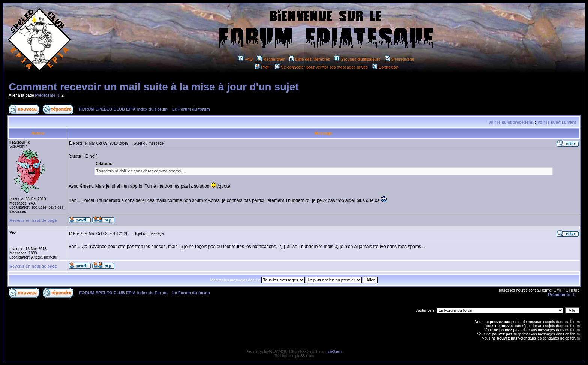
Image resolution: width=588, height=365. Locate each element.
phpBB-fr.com (304, 356)
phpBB (267, 352)
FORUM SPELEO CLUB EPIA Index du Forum (123, 109)
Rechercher (271, 59)
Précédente (45, 95)
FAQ (246, 59)
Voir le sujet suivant (557, 122)
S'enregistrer (400, 59)
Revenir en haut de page (33, 220)
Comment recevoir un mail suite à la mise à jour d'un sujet (154, 87)
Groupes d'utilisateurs (357, 59)
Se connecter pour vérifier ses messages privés (321, 67)
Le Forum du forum (191, 109)
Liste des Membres (310, 59)
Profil (263, 67)
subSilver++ (334, 352)
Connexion (385, 67)
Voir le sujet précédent (510, 122)
